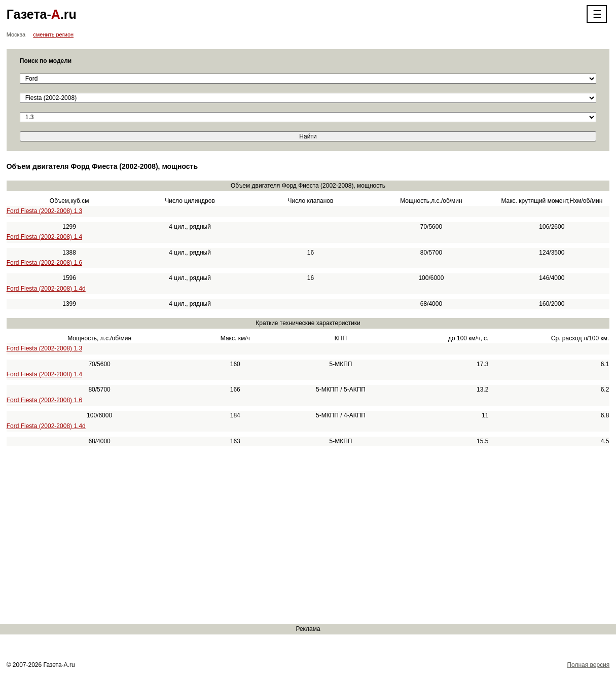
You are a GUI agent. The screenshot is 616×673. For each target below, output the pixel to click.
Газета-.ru (42, 14)
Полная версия (588, 665)
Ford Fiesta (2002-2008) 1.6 (44, 263)
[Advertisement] (304, 535)
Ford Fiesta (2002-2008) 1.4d (46, 289)
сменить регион (53, 34)
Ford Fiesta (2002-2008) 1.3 (44, 211)
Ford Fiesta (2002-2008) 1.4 (44, 237)
